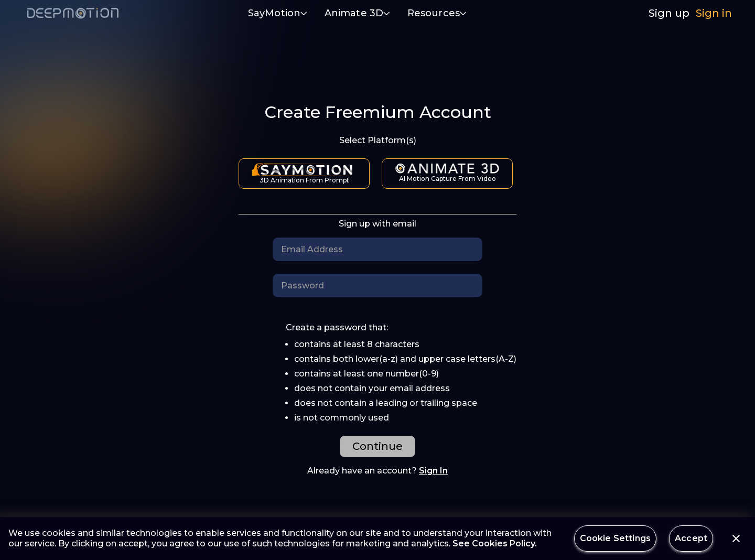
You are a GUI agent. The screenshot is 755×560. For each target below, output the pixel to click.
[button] (278, 14)
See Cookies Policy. (495, 543)
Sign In (433, 471)
